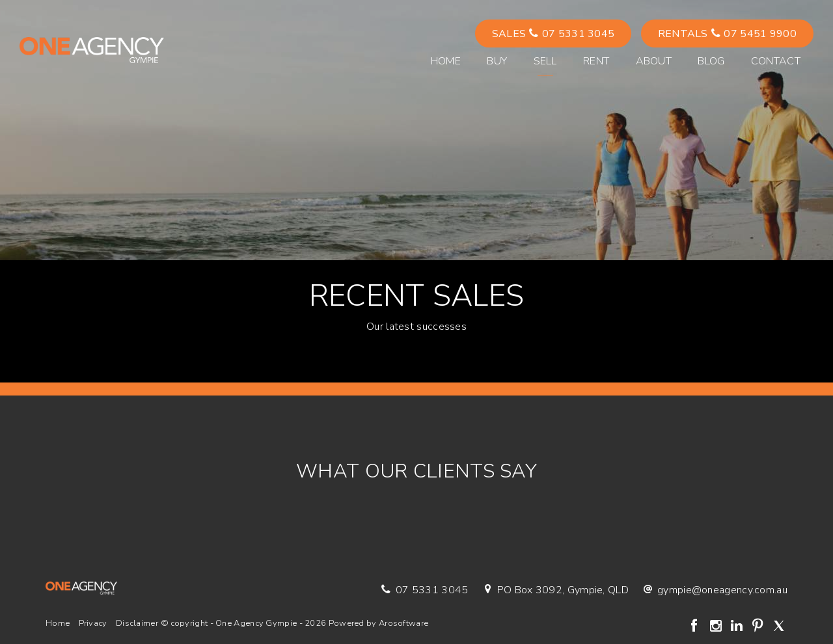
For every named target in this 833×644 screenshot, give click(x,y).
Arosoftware (403, 623)
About (654, 61)
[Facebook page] (696, 627)
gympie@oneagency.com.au (722, 590)
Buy (497, 61)
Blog (711, 61)
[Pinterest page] (759, 627)
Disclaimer (137, 623)
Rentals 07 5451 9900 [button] (727, 34)
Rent (596, 61)
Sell (545, 61)
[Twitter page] (779, 627)
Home (446, 61)
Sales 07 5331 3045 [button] (553, 34)
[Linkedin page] (738, 627)
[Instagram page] (717, 627)
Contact (776, 61)
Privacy (93, 623)
